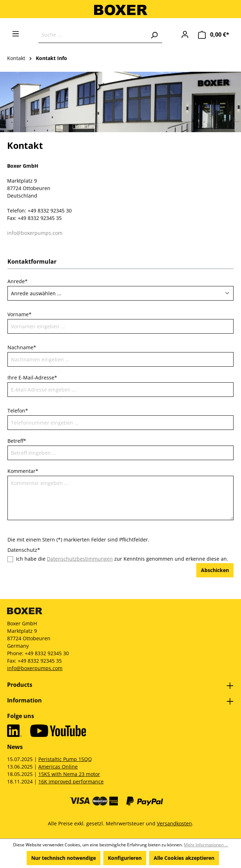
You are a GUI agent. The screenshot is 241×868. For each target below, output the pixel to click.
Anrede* (18, 281)
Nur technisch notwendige (64, 858)
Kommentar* (23, 471)
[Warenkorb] (214, 35)
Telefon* (18, 411)
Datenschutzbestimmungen (80, 559)
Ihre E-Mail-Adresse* (32, 378)
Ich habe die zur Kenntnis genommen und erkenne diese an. (122, 559)
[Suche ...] (92, 35)
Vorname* (20, 314)
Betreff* (17, 441)
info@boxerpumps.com (35, 233)
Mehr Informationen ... (206, 845)
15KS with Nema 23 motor (69, 774)
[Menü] (16, 34)
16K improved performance (71, 781)
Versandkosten (174, 823)
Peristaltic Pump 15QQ (65, 759)
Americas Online (58, 767)
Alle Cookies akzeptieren (184, 858)
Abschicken (215, 570)
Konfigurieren (125, 858)
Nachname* (22, 347)
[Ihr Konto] (185, 34)
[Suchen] (154, 35)
